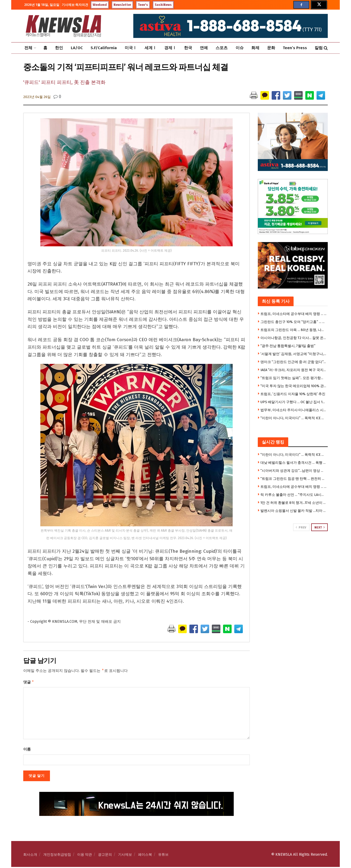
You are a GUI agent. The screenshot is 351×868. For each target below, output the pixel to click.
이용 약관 (85, 856)
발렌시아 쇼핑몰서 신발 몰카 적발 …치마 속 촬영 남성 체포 (294, 511)
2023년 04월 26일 (37, 97)
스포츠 (222, 48)
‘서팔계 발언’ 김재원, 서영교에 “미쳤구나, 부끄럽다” (294, 354)
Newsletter (122, 5)
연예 (204, 48)
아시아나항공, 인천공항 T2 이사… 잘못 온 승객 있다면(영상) (294, 338)
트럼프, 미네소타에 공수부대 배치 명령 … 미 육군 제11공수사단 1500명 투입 (294, 314)
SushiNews (163, 5)
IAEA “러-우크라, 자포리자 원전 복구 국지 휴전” (294, 370)
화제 (255, 48)
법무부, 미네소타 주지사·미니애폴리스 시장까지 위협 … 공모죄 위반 (294, 410)
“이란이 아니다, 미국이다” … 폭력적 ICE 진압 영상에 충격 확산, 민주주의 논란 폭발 (294, 418)
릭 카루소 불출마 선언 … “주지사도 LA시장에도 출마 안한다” (294, 495)
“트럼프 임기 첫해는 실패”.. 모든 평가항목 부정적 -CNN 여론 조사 (294, 378)
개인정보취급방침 (57, 856)
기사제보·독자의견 (75, 5)
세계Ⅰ (151, 48)
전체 (28, 48)
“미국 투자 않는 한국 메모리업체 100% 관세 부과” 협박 (294, 386)
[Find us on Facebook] (301, 5)
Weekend (100, 5)
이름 (27, 750)
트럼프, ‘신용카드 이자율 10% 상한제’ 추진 (293, 394)
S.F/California (104, 48)
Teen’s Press (295, 48)
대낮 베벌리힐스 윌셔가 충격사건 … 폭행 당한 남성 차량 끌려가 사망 (294, 463)
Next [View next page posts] (320, 527)
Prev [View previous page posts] (301, 527)
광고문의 (105, 856)
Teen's (143, 5)
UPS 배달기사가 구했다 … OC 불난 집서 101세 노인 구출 (294, 402)
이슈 (240, 48)
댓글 (29, 683)
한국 (188, 48)
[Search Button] (326, 48)
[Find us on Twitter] (319, 5)
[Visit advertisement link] (293, 551)
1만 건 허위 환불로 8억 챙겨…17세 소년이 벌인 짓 (294, 503)
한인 (59, 48)
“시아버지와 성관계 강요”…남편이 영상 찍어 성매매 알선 (294, 471)
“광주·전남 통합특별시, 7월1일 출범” (288, 346)
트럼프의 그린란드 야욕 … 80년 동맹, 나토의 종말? (294, 330)
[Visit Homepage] (63, 26)
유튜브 (163, 856)
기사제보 (125, 856)
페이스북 (145, 856)
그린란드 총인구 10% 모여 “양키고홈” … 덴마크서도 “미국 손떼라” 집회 (294, 322)
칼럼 (319, 48)
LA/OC (77, 48)
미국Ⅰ (131, 48)
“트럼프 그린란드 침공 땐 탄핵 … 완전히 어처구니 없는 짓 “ (294, 479)
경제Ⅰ (170, 48)
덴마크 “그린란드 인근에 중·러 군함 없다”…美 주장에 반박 (294, 362)
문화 (271, 48)
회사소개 (30, 856)
